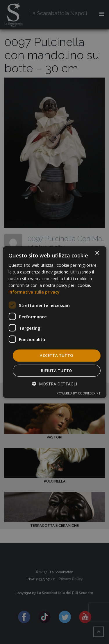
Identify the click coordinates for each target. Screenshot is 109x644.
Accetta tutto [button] (56, 355)
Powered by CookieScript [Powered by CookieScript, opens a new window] (79, 393)
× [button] (97, 253)
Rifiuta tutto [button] (56, 371)
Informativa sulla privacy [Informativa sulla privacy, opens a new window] (34, 292)
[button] (54, 384)
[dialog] (54, 322)
